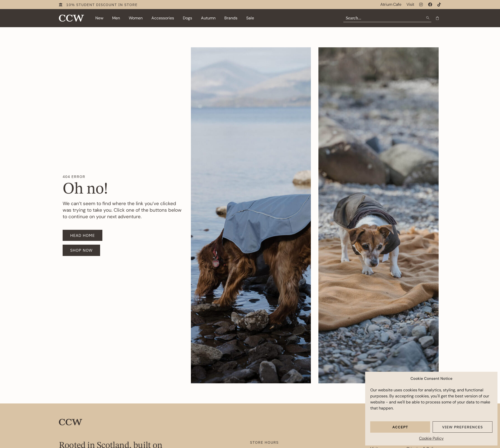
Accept (400, 427)
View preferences (463, 427)
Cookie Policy (431, 438)
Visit (410, 5)
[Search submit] (428, 18)
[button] (99, 18)
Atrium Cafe (391, 5)
